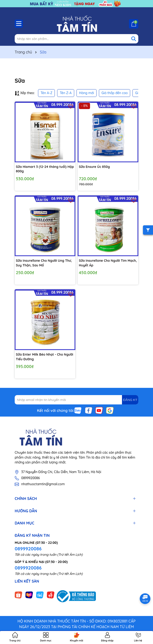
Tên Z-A (66, 93)
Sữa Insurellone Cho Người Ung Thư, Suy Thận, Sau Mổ (44, 263)
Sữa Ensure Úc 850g (94, 167)
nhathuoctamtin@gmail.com (43, 484)
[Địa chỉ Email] (76, 400)
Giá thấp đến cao (115, 93)
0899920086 (30, 478)
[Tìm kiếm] (134, 39)
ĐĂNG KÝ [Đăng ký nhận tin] (130, 400)
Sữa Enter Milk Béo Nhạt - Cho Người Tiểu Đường (44, 357)
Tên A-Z (46, 93)
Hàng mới (87, 93)
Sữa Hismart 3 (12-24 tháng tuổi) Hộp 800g (45, 169)
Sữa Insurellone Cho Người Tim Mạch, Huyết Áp (108, 263)
